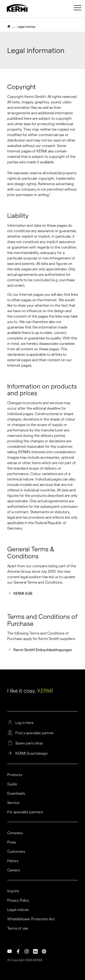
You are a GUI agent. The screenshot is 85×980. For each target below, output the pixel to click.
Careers (14, 870)
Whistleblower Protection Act (31, 919)
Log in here (24, 723)
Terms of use (18, 928)
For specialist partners (25, 812)
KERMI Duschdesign (32, 754)
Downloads (16, 793)
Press (12, 842)
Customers (16, 852)
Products (15, 775)
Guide (12, 784)
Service (13, 803)
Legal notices (26, 27)
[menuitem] (78, 10)
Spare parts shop (29, 743)
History (13, 861)
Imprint (13, 891)
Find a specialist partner (35, 733)
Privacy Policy (18, 900)
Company (15, 833)
